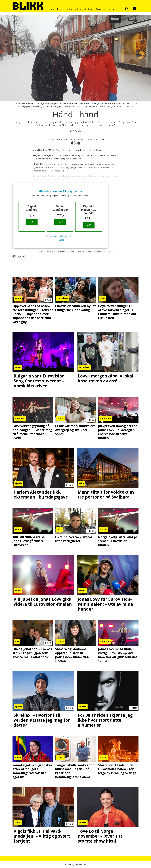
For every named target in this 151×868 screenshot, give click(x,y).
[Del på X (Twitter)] (75, 143)
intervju (61, 251)
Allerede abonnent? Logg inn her (60, 191)
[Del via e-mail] (79, 143)
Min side (60, 240)
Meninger (89, 9)
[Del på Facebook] (72, 143)
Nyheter (68, 9)
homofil (51, 251)
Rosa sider (101, 9)
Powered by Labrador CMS (75, 864)
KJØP (32, 222)
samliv (110, 251)
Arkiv (112, 9)
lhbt (89, 251)
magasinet (99, 251)
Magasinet (56, 9)
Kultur (78, 9)
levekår (81, 251)
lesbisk (71, 251)
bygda (41, 251)
